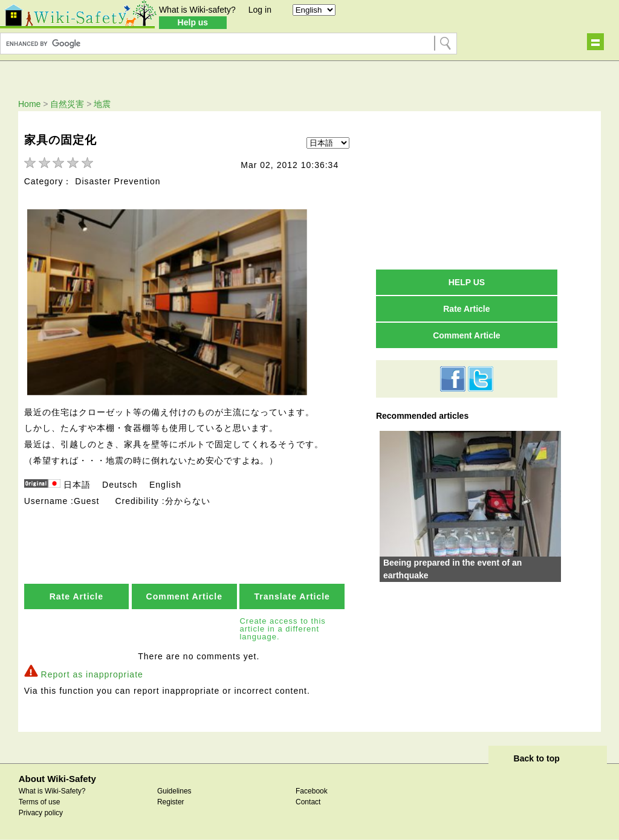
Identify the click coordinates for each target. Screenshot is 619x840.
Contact (308, 802)
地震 (102, 104)
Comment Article (185, 596)
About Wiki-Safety (57, 779)
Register (171, 802)
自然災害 (67, 104)
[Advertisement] (467, 190)
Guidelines (174, 791)
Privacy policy (41, 813)
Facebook (312, 791)
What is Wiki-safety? (197, 10)
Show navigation (595, 42)
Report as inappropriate (92, 674)
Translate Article (292, 596)
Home (29, 104)
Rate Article (76, 596)
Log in (260, 10)
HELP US (467, 282)
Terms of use (40, 802)
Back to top (537, 758)
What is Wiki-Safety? (52, 791)
